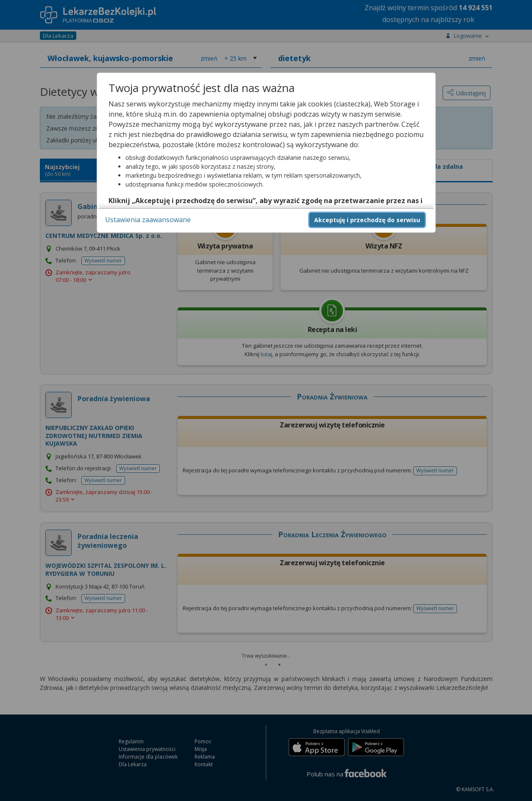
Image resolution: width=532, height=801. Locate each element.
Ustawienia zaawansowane (148, 220)
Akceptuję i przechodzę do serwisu (367, 220)
